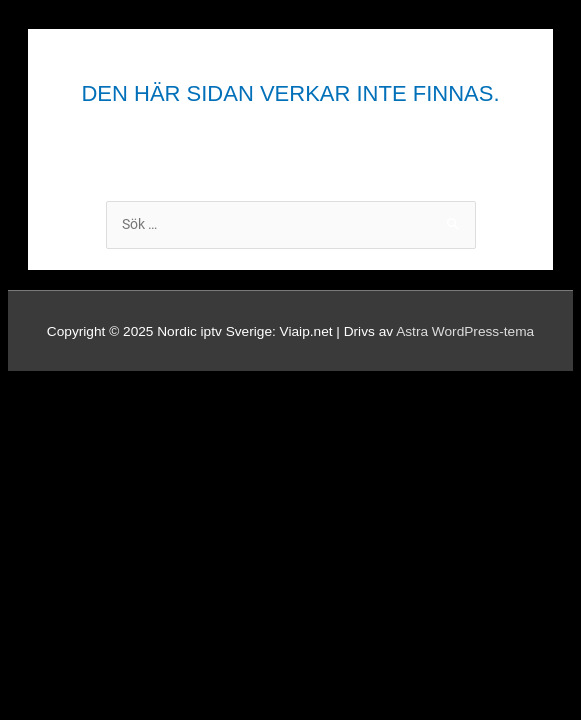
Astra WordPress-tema (465, 331)
